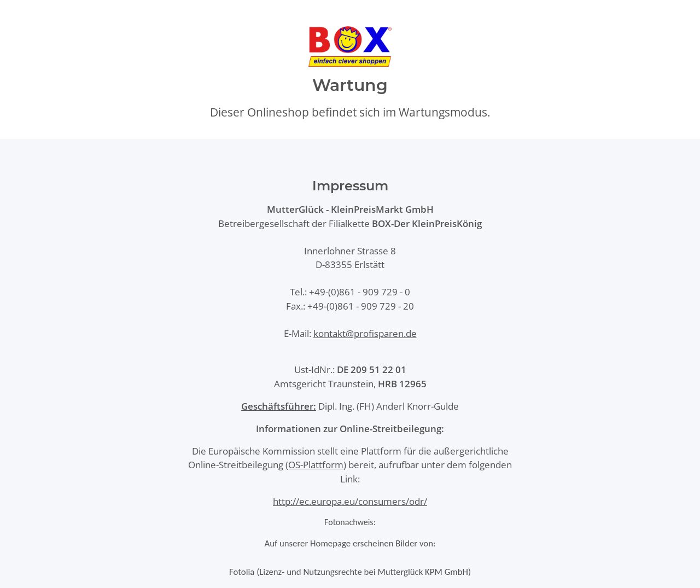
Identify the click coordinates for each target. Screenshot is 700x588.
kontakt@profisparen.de (365, 333)
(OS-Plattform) (316, 465)
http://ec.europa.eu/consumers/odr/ (350, 501)
